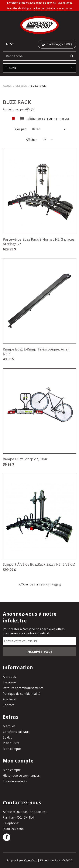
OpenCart (31, 860)
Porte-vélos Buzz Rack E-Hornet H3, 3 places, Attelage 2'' (39, 242)
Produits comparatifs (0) (19, 109)
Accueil (7, 85)
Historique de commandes (21, 776)
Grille (14, 119)
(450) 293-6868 (13, 829)
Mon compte (12, 749)
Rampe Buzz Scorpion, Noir (25, 459)
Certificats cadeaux (16, 732)
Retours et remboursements (23, 688)
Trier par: (20, 129)
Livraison (9, 682)
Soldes (7, 737)
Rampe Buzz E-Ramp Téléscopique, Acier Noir (36, 351)
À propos (9, 677)
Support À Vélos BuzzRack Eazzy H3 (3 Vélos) (39, 564)
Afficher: (32, 140)
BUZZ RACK (38, 85)
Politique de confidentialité (22, 694)
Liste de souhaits (15, 781)
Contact (8, 705)
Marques (21, 85)
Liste (22, 119)
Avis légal (9, 699)
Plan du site (11, 743)
